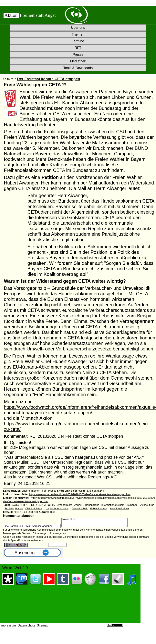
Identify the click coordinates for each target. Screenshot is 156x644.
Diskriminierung (34, 508)
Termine (78, 41)
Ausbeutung (147, 505)
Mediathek (78, 61)
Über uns (78, 28)
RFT (78, 48)
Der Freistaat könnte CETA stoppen (49, 79)
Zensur (78, 505)
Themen (78, 34)
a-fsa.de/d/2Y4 (96, 491)
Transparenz (92, 505)
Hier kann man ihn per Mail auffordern (80, 183)
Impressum (8, 627)
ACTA (16, 505)
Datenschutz (26, 627)
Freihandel (132, 505)
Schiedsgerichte (14, 508)
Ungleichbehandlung (57, 508)
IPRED (33, 505)
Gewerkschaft (80, 508)
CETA (51, 505)
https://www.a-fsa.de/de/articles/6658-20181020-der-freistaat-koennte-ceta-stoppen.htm (80, 494)
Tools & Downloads (78, 68)
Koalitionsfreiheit (119, 508)
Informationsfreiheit (113, 505)
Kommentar (98, 523)
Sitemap (43, 627)
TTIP (24, 505)
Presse (78, 55)
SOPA (42, 505)
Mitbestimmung (99, 508)
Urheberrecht (65, 505)
